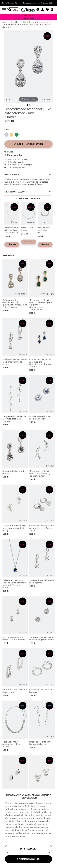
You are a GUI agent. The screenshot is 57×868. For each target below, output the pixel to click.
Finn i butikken (14, 155)
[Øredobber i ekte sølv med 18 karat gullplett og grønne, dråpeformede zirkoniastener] (17, 135)
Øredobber (28, 22)
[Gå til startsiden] (29, 10)
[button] (43, 10)
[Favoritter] (48, 10)
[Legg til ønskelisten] (49, 109)
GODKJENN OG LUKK (29, 859)
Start (5, 22)
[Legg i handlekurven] (28, 144)
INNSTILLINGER (29, 849)
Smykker (15, 22)
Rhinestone (43, 22)
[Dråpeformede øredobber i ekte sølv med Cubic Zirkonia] (7, 135)
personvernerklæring (15, 833)
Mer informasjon (15, 192)
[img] (27, 105)
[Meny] (5, 10)
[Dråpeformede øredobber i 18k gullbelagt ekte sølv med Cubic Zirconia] (12, 135)
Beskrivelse (12, 174)
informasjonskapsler (15, 836)
